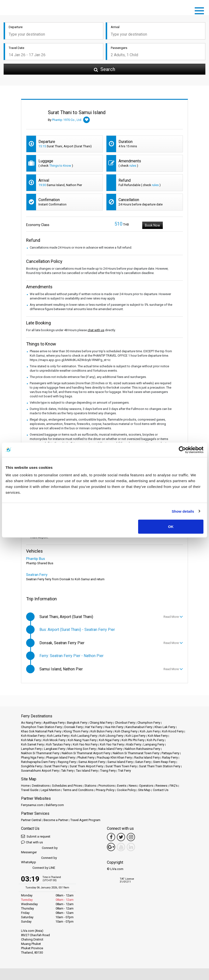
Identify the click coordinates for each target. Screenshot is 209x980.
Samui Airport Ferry (92, 762)
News (133, 786)
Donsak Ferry (74, 727)
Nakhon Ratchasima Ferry (142, 749)
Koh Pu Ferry (155, 740)
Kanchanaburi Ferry (139, 727)
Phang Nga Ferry (32, 757)
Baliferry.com (55, 805)
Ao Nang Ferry (31, 723)
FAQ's (174, 786)
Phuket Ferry (86, 757)
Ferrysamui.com (32, 805)
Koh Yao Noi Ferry (85, 744)
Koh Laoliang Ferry (84, 736)
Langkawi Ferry (55, 749)
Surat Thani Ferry (56, 766)
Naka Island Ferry (110, 749)
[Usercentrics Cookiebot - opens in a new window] (182, 450)
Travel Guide (30, 790)
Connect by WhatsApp (39, 860)
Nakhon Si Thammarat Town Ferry (136, 753)
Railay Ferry (170, 757)
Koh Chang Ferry (126, 731)
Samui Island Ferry (120, 762)
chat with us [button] (96, 330)
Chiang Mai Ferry (101, 723)
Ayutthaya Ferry (54, 723)
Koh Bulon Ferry (101, 731)
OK (171, 527)
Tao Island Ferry (87, 771)
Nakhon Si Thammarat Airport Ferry (86, 753)
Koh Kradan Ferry (33, 736)
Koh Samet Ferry (32, 744)
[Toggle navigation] (201, 10)
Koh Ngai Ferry (109, 740)
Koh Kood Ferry (173, 731)
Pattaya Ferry (170, 753)
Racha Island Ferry (147, 757)
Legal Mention (51, 790)
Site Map (144, 790)
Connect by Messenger (39, 850)
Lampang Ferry (154, 744)
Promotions (107, 786)
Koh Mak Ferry (31, 740)
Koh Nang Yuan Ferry (82, 740)
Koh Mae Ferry (158, 736)
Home (25, 786)
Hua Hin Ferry (114, 727)
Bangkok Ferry (77, 723)
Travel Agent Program (85, 820)
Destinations (41, 786)
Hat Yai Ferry (94, 727)
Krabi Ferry (134, 744)
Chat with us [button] (32, 842)
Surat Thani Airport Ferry (86, 766)
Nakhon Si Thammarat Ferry (40, 753)
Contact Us (161, 790)
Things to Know (60, 166)
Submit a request (36, 836)
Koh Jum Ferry (150, 731)
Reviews (161, 786)
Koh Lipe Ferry (135, 736)
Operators (146, 786)
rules (133, 166)
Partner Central (31, 820)
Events (122, 786)
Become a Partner (56, 820)
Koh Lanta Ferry (58, 736)
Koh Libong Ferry (111, 736)
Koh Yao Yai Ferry (112, 744)
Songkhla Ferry (31, 766)
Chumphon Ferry (149, 723)
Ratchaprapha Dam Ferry (38, 762)
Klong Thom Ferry (76, 731)
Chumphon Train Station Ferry (41, 727)
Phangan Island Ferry (61, 757)
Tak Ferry (67, 771)
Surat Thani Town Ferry (121, 766)
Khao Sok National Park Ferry (41, 731)
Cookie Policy (126, 790)
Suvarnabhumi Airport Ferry (40, 771)
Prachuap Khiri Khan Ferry (114, 757)
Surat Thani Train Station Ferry (160, 766)
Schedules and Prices (67, 786)
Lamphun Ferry (31, 749)
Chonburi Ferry (125, 723)
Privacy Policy (105, 790)
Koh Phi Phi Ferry (133, 740)
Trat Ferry (124, 771)
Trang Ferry (108, 771)
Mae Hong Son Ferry (82, 749)
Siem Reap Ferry (164, 762)
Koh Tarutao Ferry (58, 744)
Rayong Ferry (67, 762)
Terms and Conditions (78, 790)
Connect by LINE (38, 868)
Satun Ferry (143, 762)
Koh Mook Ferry (54, 740)
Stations (90, 786)
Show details (183, 511)
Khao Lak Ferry (165, 727)
